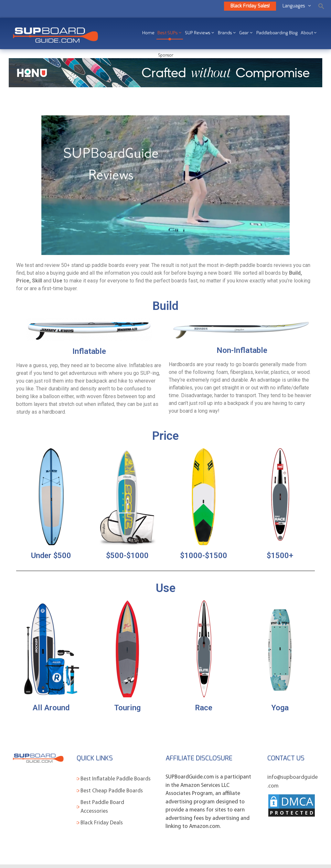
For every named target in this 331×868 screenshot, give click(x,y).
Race (204, 708)
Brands (228, 33)
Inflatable (89, 351)
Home (148, 33)
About (309, 33)
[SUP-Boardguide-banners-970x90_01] (165, 86)
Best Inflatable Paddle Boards (116, 779)
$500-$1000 (127, 556)
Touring (127, 708)
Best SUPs (170, 33)
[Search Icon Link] (321, 6)
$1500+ (280, 556)
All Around (51, 708)
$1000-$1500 (204, 556)
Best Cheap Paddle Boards (112, 791)
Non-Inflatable (242, 350)
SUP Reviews (200, 33)
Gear (247, 33)
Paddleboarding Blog (277, 33)
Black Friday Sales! (250, 6)
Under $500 (51, 556)
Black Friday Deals (102, 823)
